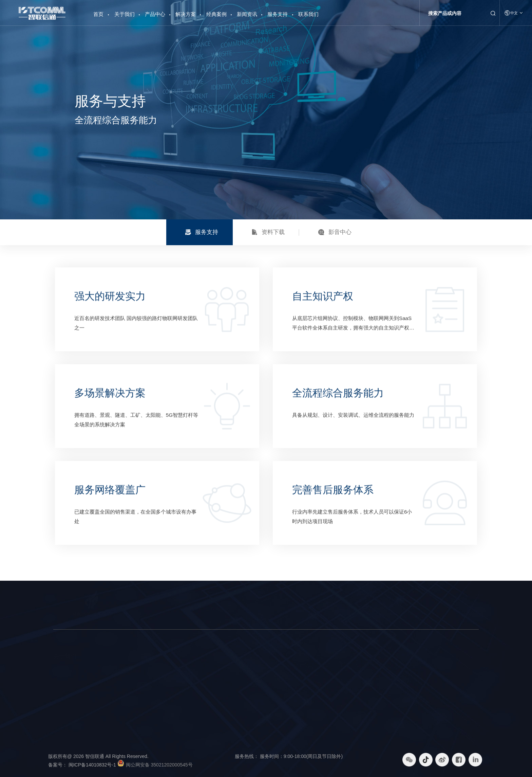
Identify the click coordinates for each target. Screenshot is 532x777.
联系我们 (308, 14)
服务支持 (278, 14)
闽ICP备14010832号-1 (96, 765)
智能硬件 (123, 679)
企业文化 (62, 690)
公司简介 (62, 669)
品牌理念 (62, 679)
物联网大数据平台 (132, 690)
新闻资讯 (247, 14)
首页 (98, 12)
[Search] (455, 13)
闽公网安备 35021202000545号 (159, 765)
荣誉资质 (62, 720)
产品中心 (155, 14)
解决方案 (186, 14)
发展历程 (62, 700)
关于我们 (125, 14)
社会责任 (62, 710)
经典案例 (216, 14)
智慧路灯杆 (125, 669)
